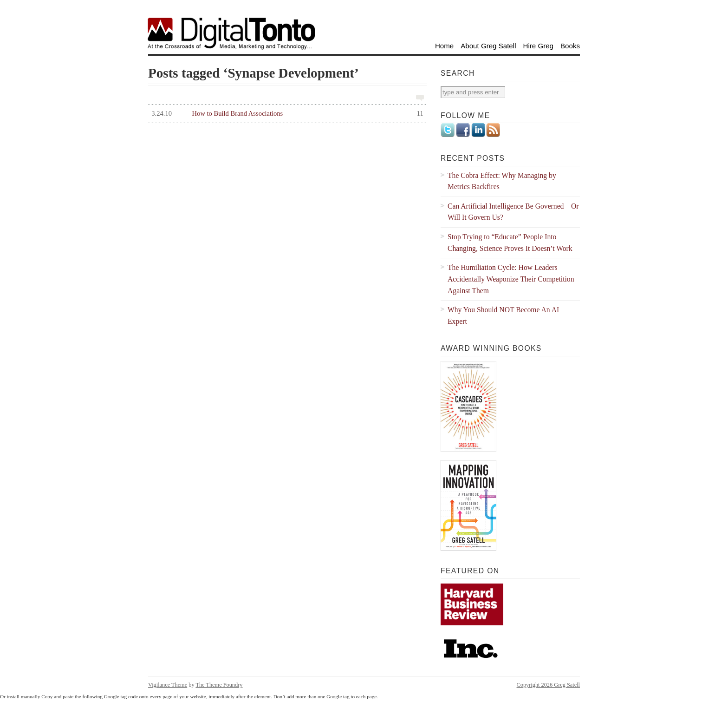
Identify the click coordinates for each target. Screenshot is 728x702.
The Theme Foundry (219, 685)
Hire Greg (539, 46)
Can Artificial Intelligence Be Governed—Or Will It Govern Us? (513, 212)
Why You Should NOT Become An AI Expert (503, 315)
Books (570, 46)
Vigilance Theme (168, 685)
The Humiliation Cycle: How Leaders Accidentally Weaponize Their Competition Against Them (511, 279)
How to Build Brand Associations (286, 114)
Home (444, 46)
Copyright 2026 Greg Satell (548, 685)
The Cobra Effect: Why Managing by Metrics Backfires (502, 181)
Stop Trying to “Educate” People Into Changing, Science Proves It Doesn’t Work (510, 243)
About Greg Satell (488, 46)
